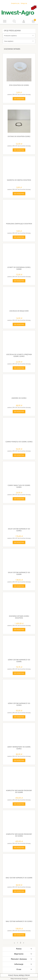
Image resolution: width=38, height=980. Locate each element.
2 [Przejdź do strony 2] (21, 943)
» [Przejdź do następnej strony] (24, 943)
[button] (5, 21)
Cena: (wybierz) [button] (9, 41)
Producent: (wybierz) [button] (10, 36)
